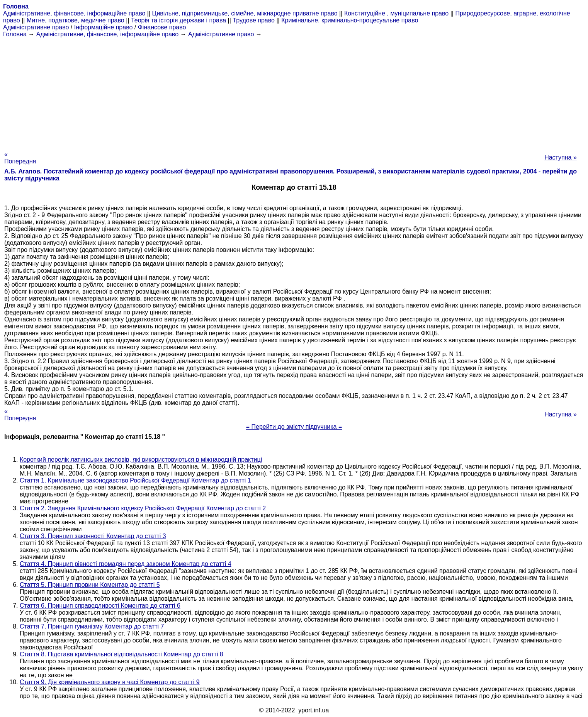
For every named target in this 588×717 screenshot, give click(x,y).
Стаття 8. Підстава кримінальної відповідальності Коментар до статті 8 (122, 654)
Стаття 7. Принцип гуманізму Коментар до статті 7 (92, 626)
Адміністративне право (36, 27)
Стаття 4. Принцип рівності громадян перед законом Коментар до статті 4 (126, 564)
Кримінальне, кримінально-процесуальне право (350, 20)
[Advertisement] (294, 92)
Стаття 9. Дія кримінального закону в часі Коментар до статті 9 (110, 682)
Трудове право (254, 20)
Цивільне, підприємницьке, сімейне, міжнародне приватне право (245, 13)
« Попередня (20, 158)
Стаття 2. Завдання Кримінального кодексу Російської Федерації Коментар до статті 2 (143, 508)
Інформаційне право (104, 27)
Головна (15, 34)
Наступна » (561, 157)
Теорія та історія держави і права (178, 20)
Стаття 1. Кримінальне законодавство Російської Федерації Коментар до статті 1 (135, 480)
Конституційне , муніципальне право (396, 13)
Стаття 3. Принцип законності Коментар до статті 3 (93, 536)
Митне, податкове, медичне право (76, 20)
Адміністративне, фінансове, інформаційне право (74, 13)
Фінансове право (162, 27)
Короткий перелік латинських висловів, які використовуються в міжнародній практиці (141, 460)
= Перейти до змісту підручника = (294, 427)
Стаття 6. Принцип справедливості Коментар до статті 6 (100, 606)
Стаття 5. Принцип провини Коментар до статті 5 (90, 585)
